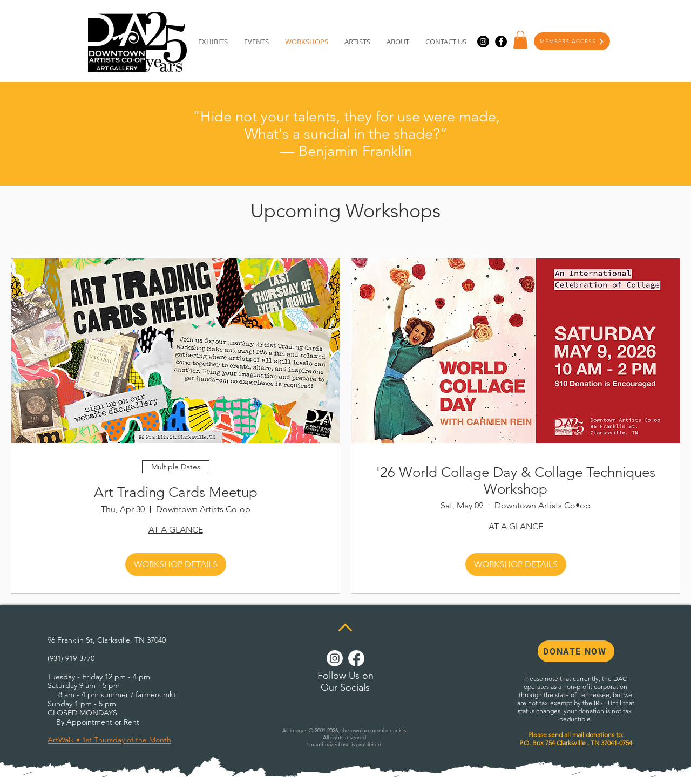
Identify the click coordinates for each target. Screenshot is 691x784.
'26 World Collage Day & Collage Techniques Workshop (516, 481)
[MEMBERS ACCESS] (572, 41)
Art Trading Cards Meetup (176, 492)
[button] (520, 40)
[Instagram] (483, 42)
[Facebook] (501, 42)
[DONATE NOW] (576, 651)
